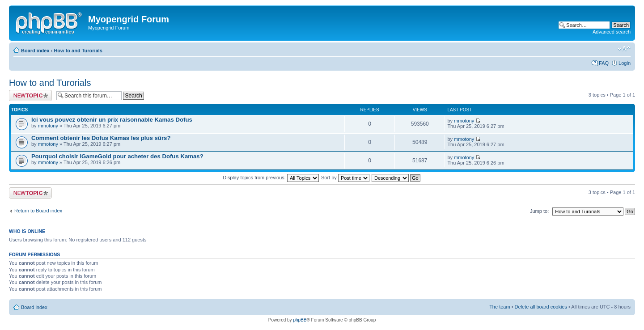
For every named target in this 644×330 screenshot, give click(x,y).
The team (500, 307)
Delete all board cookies (541, 307)
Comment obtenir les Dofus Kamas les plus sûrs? (101, 138)
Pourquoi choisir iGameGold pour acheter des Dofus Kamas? (117, 156)
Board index (35, 51)
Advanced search (612, 32)
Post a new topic (30, 95)
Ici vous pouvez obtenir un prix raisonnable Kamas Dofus (112, 120)
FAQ (604, 63)
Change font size (624, 49)
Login (625, 63)
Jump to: (539, 211)
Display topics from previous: (271, 178)
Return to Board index (38, 211)
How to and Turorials (78, 51)
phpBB (300, 320)
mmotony (48, 126)
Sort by (345, 178)
